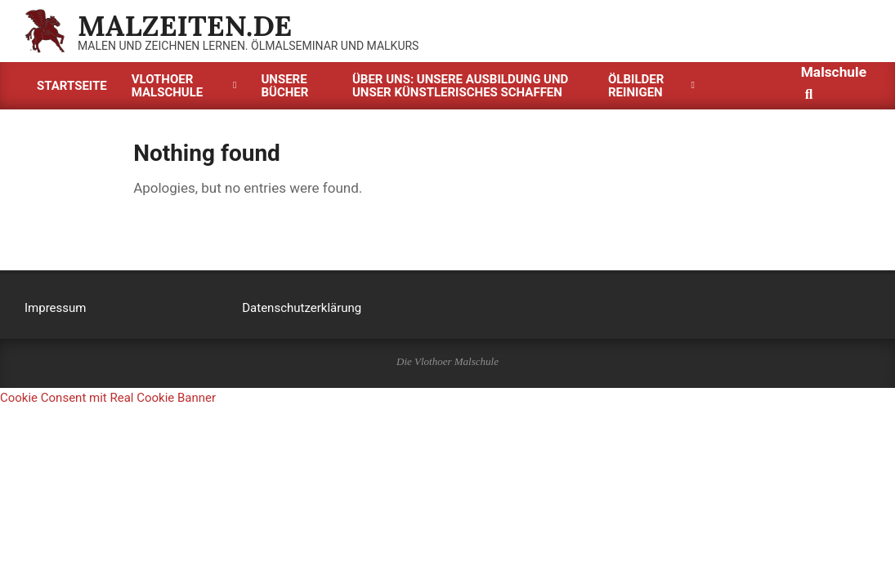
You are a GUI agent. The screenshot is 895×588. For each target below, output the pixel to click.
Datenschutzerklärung (302, 308)
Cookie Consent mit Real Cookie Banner (108, 398)
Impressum (55, 308)
